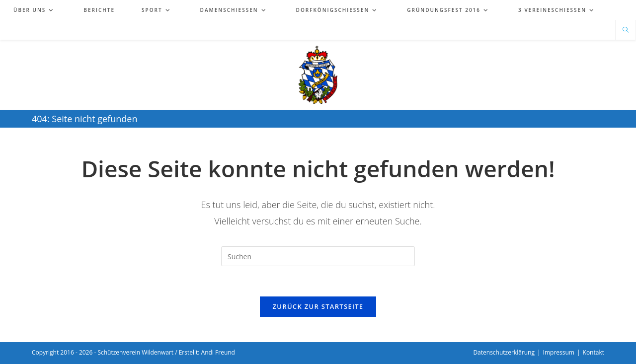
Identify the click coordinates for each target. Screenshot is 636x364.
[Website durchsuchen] (626, 30)
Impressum (559, 352)
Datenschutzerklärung (504, 352)
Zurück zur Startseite (318, 306)
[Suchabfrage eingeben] (318, 256)
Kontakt (594, 352)
